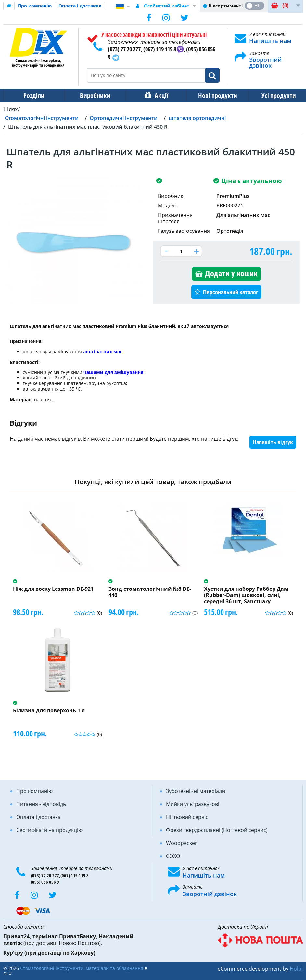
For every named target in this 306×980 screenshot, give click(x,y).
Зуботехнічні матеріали (196, 791)
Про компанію (35, 6)
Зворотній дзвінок (210, 894)
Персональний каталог (231, 292)
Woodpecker (182, 843)
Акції (158, 95)
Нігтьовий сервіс (187, 817)
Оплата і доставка (80, 6)
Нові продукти (213, 95)
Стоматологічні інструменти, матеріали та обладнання (82, 968)
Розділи (33, 95)
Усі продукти (273, 95)
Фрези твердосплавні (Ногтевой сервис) (217, 830)
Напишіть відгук (273, 442)
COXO (173, 856)
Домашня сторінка (9, 6)
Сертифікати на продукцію (49, 830)
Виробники (93, 95)
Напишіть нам (270, 41)
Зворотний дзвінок (265, 62)
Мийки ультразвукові (193, 804)
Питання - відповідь (41, 804)
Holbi (296, 969)
